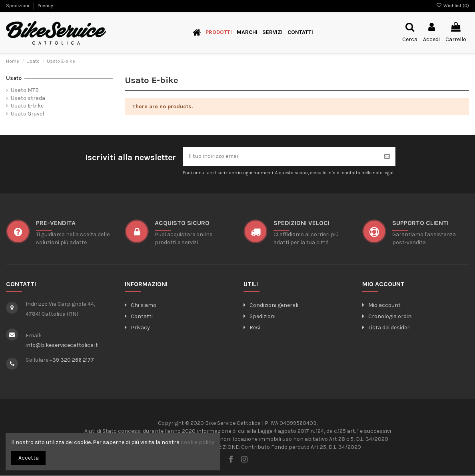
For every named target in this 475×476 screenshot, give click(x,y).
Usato (14, 78)
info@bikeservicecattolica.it (62, 345)
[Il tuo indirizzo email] (281, 157)
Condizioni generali (271, 306)
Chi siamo (141, 306)
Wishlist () (453, 6)
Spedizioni (18, 6)
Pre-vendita (56, 223)
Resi (252, 328)
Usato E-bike (27, 106)
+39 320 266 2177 (72, 360)
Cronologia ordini (387, 317)
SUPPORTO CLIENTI (420, 223)
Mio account (381, 306)
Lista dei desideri (386, 328)
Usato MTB (25, 90)
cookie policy (198, 442)
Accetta (29, 458)
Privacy (45, 6)
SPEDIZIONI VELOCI (301, 223)
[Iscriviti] (387, 157)
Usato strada (28, 98)
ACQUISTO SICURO (182, 223)
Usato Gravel (27, 114)
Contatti (139, 317)
